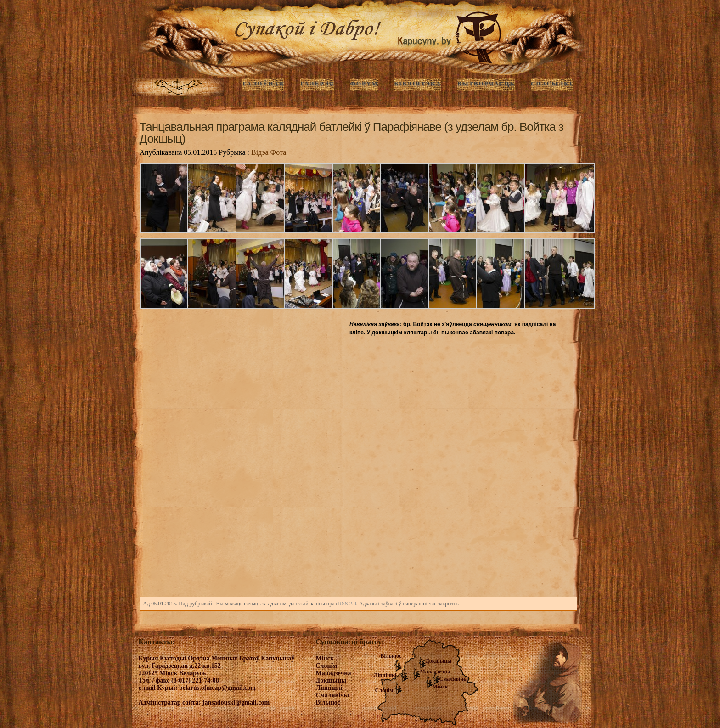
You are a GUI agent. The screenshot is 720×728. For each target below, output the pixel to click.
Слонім (384, 690)
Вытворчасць (486, 83)
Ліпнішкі (385, 675)
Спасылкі (552, 83)
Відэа (260, 152)
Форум (364, 83)
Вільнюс (391, 656)
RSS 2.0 (347, 604)
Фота (278, 152)
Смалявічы (454, 679)
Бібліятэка (417, 83)
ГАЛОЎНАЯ (263, 83)
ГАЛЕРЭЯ (317, 83)
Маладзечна (435, 672)
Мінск (440, 687)
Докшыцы (439, 661)
